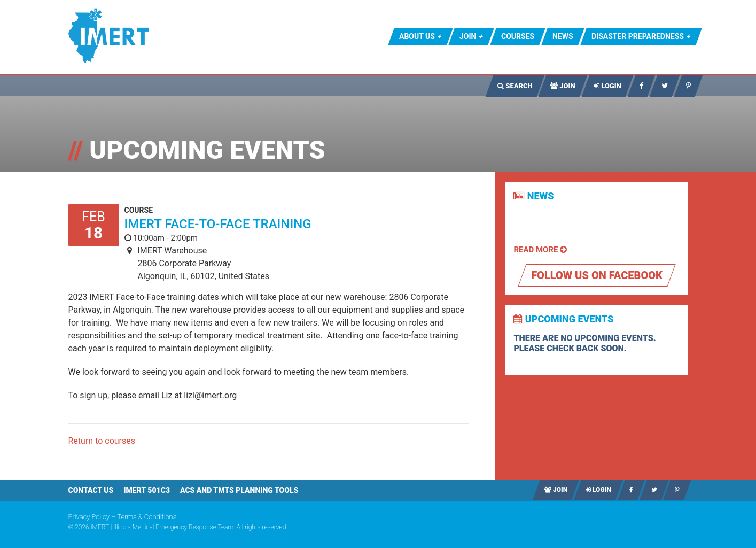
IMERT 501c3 (147, 490)
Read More (540, 250)
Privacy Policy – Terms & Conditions (123, 517)
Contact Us (91, 490)
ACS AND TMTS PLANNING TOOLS (239, 490)
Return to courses (102, 441)
